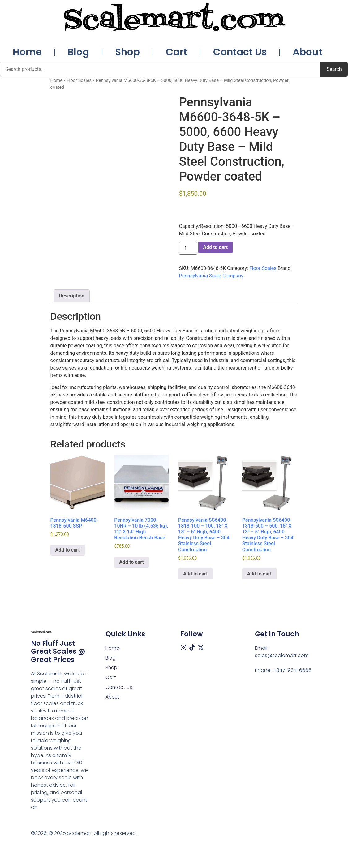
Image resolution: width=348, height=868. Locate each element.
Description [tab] (72, 296)
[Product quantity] (188, 248)
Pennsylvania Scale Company (211, 276)
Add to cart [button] (68, 550)
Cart (176, 52)
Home (27, 52)
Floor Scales (79, 80)
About (307, 52)
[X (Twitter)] (201, 648)
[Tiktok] (192, 648)
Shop (127, 52)
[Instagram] (183, 648)
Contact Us (240, 52)
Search (334, 69)
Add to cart (216, 247)
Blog (78, 52)
